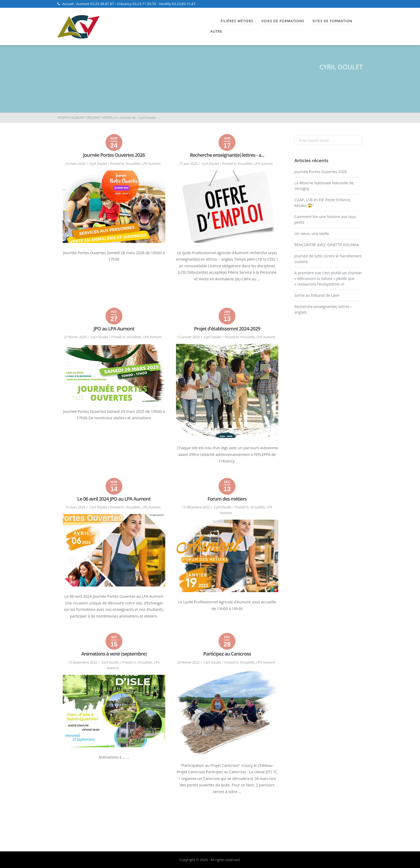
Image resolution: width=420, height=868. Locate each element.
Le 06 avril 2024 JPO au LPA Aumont (114, 499)
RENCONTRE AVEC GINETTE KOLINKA (327, 245)
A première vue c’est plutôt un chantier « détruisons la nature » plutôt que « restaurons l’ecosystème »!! (328, 278)
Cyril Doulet (98, 164)
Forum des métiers (227, 499)
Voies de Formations (283, 21)
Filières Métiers (237, 21)
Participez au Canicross (227, 654)
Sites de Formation (332, 21)
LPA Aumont (151, 164)
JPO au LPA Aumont (114, 329)
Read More (227, 291)
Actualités (133, 164)
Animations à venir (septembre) (114, 654)
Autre (216, 31)
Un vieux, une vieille (312, 233)
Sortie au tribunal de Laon (317, 295)
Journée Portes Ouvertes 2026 (114, 155)
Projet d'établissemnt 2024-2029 (227, 329)
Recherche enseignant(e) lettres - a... (227, 155)
